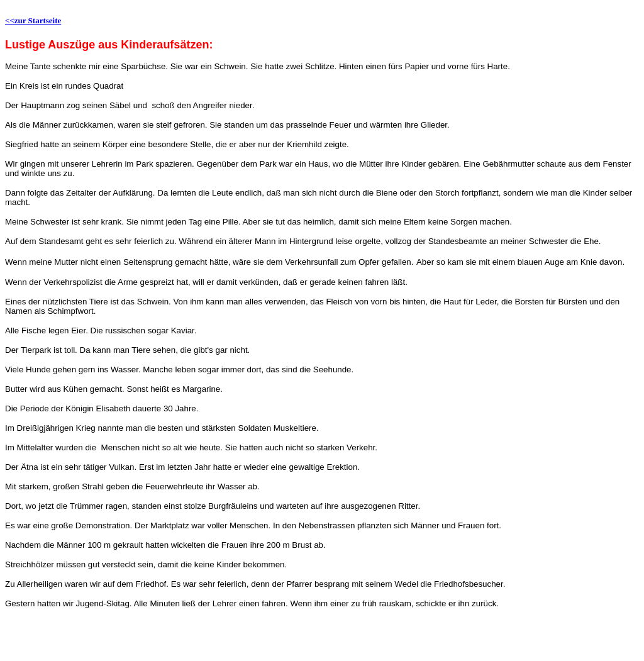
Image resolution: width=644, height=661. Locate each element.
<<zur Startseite (33, 20)
